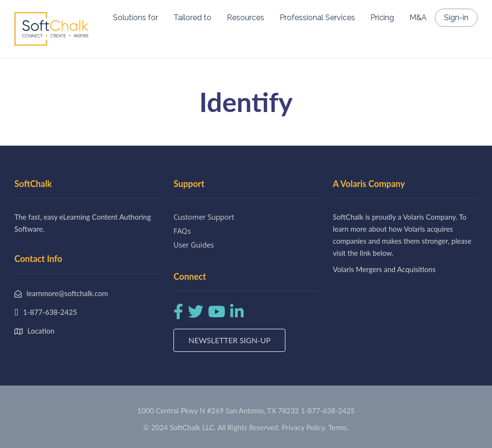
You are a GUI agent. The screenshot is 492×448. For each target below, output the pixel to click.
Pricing (382, 18)
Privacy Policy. (304, 427)
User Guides (194, 245)
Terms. (338, 427)
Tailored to (192, 18)
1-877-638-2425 (328, 411)
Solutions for (135, 18)
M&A (418, 18)
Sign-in (456, 18)
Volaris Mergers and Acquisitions (384, 269)
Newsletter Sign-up (229, 340)
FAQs (182, 231)
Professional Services (317, 18)
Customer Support (204, 217)
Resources (246, 18)
